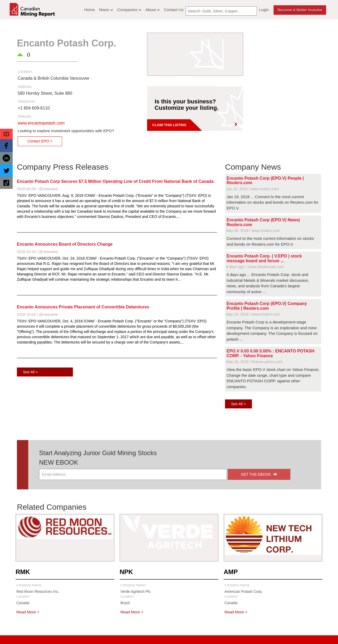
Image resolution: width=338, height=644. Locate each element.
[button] (6, 134)
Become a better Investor (300, 10)
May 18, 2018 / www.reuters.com (253, 314)
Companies (129, 10)
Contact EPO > (40, 141)
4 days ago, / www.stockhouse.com (255, 267)
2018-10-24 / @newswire (37, 252)
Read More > (28, 612)
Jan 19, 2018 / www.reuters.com (252, 189)
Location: (25, 71)
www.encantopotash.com (41, 123)
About (153, 10)
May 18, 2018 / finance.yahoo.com (254, 362)
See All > (30, 372)
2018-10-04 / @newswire (37, 314)
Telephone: (27, 101)
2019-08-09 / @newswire (37, 189)
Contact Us (174, 10)
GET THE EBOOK (259, 474)
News (106, 10)
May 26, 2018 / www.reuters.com (253, 231)
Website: (25, 116)
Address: (25, 87)
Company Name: (29, 585)
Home (90, 10)
